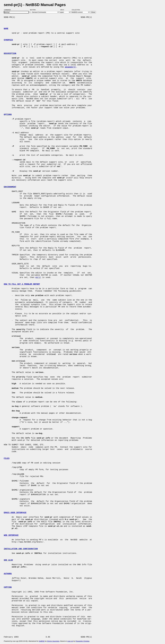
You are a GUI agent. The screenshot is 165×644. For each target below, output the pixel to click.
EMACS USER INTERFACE (15, 513)
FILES (7, 458)
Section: (33, 10)
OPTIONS (8, 115)
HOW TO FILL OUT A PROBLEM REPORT (22, 284)
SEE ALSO (8, 560)
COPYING (8, 587)
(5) (70, 67)
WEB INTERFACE (11, 535)
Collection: (76, 10)
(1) (38, 277)
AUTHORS (8, 574)
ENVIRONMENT (10, 187)
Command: (8, 10)
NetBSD (42, 641)
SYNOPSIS (8, 40)
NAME (6, 29)
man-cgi (70, 641)
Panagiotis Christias (82, 641)
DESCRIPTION (10, 54)
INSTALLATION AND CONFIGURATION (21, 549)
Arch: (63, 10)
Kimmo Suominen (53, 641)
